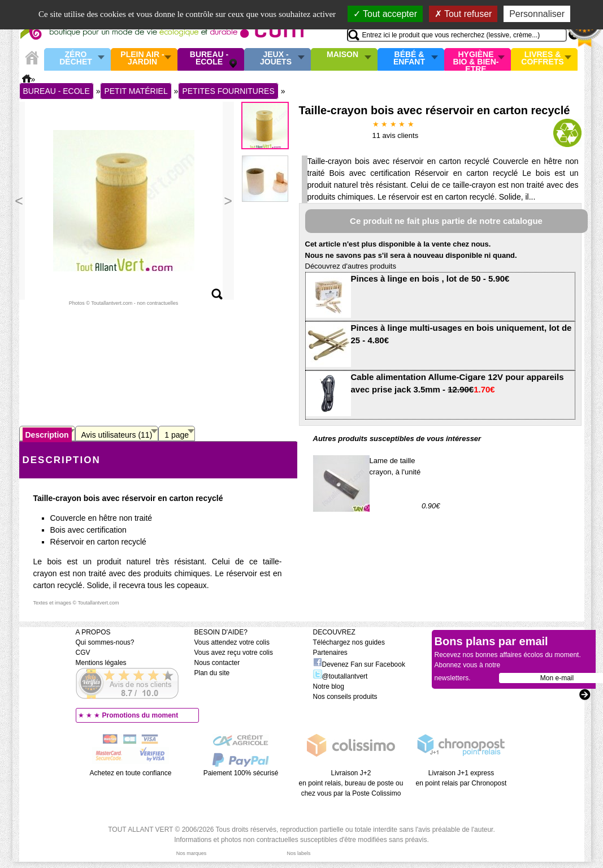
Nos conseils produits (345, 697)
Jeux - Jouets (276, 59)
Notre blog (329, 686)
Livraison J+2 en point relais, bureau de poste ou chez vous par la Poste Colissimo (351, 783)
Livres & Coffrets (542, 59)
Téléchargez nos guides (349, 642)
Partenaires (330, 653)
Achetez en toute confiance (131, 773)
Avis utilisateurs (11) (117, 435)
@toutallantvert (340, 676)
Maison (342, 55)
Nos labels (298, 853)
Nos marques (192, 853)
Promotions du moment (140, 715)
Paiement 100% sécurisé (241, 773)
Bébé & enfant (409, 59)
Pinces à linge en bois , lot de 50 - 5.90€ (430, 278)
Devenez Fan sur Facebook (359, 664)
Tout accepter (385, 14)
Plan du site (212, 673)
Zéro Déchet (76, 59)
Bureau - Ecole (209, 59)
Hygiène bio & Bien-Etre (476, 59)
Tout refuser (463, 14)
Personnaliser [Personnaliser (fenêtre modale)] (537, 14)
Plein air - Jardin (142, 59)
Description (47, 435)
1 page (177, 435)
